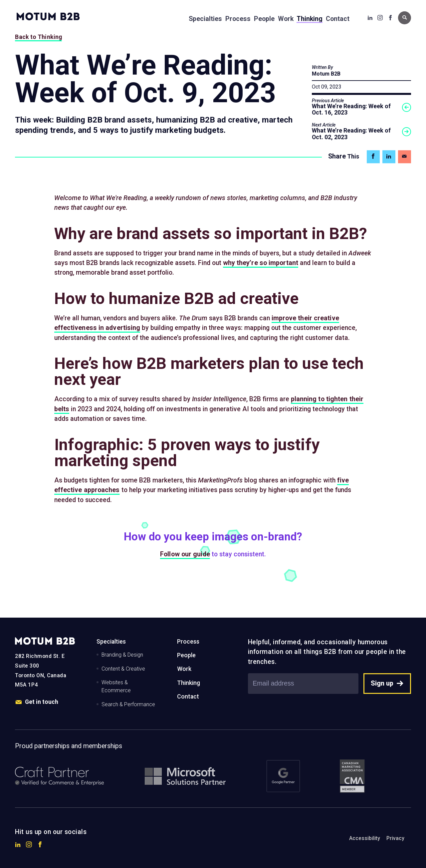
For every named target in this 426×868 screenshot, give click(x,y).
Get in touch (37, 702)
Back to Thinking (38, 37)
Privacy (395, 838)
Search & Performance (128, 704)
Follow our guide (185, 554)
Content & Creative (123, 669)
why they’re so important (261, 263)
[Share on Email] (405, 157)
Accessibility (365, 838)
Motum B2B (326, 74)
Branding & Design (122, 655)
